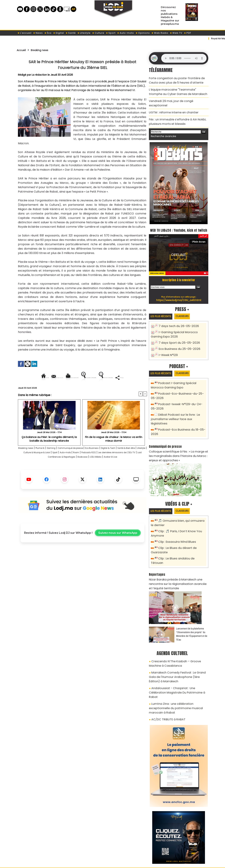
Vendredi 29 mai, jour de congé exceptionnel (176, 98)
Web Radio (160, 33)
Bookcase (135, 469)
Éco (48, 33)
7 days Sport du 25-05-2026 (177, 338)
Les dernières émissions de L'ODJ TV (55, 469)
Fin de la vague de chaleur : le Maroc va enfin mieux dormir (114, 451)
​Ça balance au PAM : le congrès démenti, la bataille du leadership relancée (49, 451)
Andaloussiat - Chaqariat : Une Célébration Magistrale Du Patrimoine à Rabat (176, 664)
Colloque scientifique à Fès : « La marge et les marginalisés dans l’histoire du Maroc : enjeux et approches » (178, 443)
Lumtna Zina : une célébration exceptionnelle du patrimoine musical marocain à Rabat (178, 674)
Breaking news (44, 50)
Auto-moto (126, 33)
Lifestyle (84, 33)
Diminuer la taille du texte (73, 389)
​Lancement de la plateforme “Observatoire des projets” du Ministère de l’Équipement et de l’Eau (192, 612)
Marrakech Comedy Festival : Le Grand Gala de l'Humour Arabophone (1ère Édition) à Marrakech (177, 652)
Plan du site (104, 863)
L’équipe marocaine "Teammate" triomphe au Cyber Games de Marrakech (177, 90)
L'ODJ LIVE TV (136, 847)
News (38, 33)
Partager (105, 389)
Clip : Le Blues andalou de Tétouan (181, 543)
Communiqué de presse (86, 460)
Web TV (176, 33)
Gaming (62, 460)
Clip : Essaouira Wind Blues (175, 527)
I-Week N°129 (167, 350)
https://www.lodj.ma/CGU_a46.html (179, 296)
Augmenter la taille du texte (125, 377)
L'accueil (25, 33)
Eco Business (113, 460)
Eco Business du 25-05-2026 (177, 344)
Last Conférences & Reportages (104, 469)
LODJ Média (72, 473)
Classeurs (187, 313)
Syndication (121, 863)
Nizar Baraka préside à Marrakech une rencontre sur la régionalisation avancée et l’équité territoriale (178, 563)
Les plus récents (162, 313)
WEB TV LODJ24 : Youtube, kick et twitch (179, 223)
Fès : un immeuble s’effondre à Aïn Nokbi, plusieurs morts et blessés (174, 112)
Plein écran (200, 238)
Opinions (143, 33)
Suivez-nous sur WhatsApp (118, 549)
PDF (188, 33)
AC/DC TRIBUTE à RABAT (166, 682)
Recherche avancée (162, 126)
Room (127, 465)
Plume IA (48, 460)
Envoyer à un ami (51, 377)
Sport (111, 33)
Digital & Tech (134, 460)
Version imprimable (84, 377)
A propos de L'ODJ (42, 847)
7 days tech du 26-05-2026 (176, 323)
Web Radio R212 (184, 848)
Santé (71, 33)
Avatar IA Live (92, 473)
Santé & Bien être (30, 465)
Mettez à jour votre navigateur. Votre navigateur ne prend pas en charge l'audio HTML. (184, 58)
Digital (59, 33)
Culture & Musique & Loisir (76, 465)
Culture (98, 33)
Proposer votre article (89, 847)
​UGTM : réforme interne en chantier (171, 104)
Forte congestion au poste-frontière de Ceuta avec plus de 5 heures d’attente (177, 80)
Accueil (22, 50)
